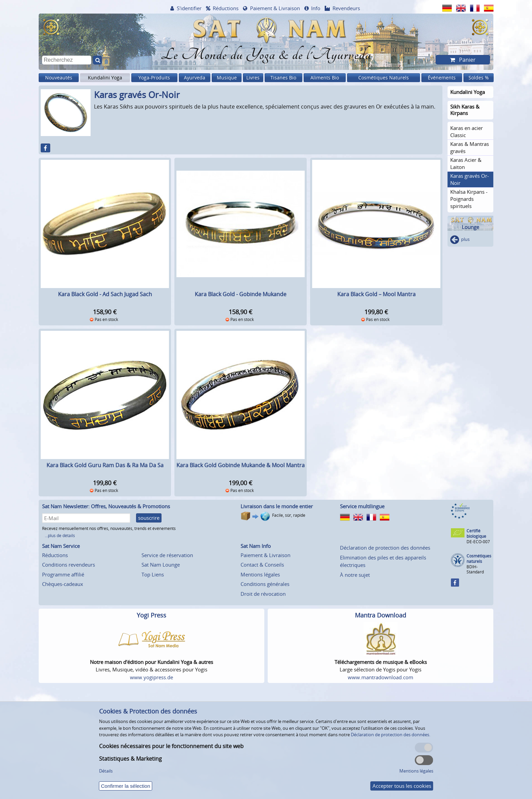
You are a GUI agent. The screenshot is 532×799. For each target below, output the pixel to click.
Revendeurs (346, 8)
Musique (227, 78)
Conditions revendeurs (69, 565)
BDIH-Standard (475, 569)
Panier (467, 60)
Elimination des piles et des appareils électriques (383, 561)
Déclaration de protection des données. (391, 735)
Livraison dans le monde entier (277, 506)
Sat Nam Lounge (161, 565)
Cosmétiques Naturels (384, 78)
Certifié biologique (476, 534)
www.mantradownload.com (381, 677)
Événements (442, 78)
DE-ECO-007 (478, 542)
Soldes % (479, 78)
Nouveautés (59, 78)
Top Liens (153, 574)
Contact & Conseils (262, 565)
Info (316, 8)
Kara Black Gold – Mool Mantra (376, 294)
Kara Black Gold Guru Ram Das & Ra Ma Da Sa (105, 465)
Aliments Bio (325, 78)
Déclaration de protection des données (385, 548)
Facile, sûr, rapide (289, 515)
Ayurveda (195, 78)
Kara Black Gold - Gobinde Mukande (241, 294)
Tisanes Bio (283, 78)
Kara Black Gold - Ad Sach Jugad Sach (105, 294)
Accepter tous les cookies (402, 786)
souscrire (149, 518)
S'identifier (189, 8)
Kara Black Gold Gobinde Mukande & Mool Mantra (241, 465)
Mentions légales (260, 574)
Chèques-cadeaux (63, 584)
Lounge (470, 227)
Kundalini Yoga (105, 78)
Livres (253, 78)
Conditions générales (265, 584)
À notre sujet (355, 575)
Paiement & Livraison (275, 8)
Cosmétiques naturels (479, 559)
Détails (106, 771)
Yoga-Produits (154, 78)
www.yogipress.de (151, 677)
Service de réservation (167, 555)
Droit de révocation (263, 594)
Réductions (226, 8)
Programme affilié (63, 574)
